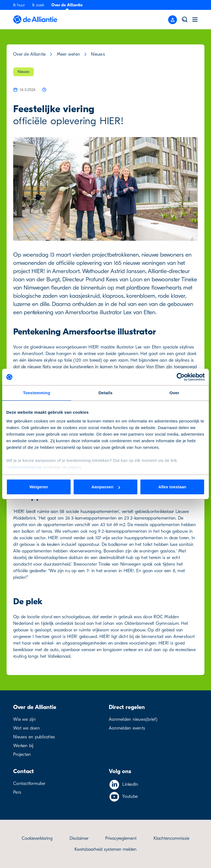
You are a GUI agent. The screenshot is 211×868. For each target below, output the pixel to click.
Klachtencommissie (171, 838)
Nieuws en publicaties (34, 737)
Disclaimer (79, 838)
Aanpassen (106, 487)
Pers (17, 792)
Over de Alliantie (67, 5)
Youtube (130, 796)
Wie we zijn (24, 719)
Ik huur (19, 5)
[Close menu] (173, 20)
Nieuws (98, 54)
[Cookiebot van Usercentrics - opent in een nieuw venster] (181, 377)
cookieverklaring (24, 467)
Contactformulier (29, 784)
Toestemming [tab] (37, 393)
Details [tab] (106, 393)
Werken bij (23, 746)
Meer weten (69, 54)
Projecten (22, 754)
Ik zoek (38, 5)
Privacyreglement (121, 838)
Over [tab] (174, 393)
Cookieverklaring (37, 838)
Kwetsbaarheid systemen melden (105, 849)
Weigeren (39, 487)
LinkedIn (130, 784)
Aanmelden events (127, 728)
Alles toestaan (172, 487)
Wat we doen (27, 728)
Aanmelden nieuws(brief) (133, 719)
